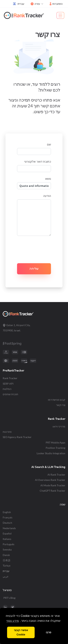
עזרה (35, 4)
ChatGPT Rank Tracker (52, 491)
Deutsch (7, 523)
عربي (6, 576)
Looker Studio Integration (51, 453)
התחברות (56, 4)
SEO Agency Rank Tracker (17, 437)
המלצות (7, 389)
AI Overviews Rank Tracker (50, 480)
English (7, 512)
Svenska (7, 549)
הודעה (47, 196)
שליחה (34, 269)
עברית (19, 4)
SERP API (8, 384)
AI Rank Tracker (56, 475)
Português (9, 544)
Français (8, 517)
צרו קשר (61, 405)
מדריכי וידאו (59, 426)
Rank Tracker (10, 378)
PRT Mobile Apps (55, 442)
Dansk (6, 555)
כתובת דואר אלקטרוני (38, 162)
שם (49, 144)
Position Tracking (55, 448)
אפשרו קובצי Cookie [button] (21, 632)
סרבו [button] (49, 632)
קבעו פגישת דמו (57, 400)
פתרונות (7, 432)
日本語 (7, 560)
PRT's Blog (9, 598)
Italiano (7, 539)
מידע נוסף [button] (13, 621)
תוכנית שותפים (10, 394)
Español (7, 533)
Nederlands (9, 528)
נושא (48, 179)
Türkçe (7, 566)
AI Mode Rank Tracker (53, 485)
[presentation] (37, 247)
